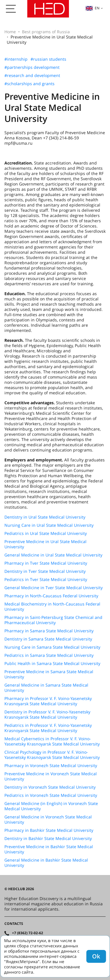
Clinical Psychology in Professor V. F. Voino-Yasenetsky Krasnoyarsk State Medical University (52, 755)
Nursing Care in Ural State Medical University (49, 525)
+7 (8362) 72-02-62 (28, 933)
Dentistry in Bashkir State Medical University (48, 839)
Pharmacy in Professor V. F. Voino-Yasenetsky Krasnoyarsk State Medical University (48, 701)
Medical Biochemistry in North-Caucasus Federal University (52, 607)
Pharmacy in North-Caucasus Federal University (51, 596)
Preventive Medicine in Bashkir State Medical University (49, 849)
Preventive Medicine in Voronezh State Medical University (51, 776)
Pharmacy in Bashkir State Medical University (49, 830)
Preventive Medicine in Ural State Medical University (45, 544)
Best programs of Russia (46, 32)
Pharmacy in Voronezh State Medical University (51, 766)
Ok (96, 956)
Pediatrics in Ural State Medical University (46, 533)
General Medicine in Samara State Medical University (46, 688)
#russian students (48, 59)
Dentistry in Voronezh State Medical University (50, 787)
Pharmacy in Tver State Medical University (46, 563)
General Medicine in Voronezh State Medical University (48, 820)
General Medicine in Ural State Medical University (53, 555)
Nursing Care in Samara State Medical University (52, 647)
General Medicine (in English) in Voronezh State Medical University (51, 806)
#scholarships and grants (29, 84)
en (92, 8)
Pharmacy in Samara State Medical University (49, 631)
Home (10, 32)
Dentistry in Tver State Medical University (45, 571)
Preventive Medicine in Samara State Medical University (49, 674)
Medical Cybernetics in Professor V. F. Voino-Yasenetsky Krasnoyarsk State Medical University (52, 741)
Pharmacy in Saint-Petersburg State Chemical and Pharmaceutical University (53, 620)
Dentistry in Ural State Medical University (45, 517)
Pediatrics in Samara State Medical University (49, 655)
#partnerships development (32, 67)
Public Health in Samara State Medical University (52, 664)
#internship (16, 59)
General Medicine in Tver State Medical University (54, 588)
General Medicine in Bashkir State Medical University (46, 863)
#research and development (32, 76)
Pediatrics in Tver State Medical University (46, 580)
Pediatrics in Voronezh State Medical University (51, 795)
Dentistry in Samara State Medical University (48, 639)
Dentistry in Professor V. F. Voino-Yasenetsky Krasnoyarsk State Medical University (47, 715)
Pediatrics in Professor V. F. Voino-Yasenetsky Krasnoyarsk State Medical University (48, 728)
